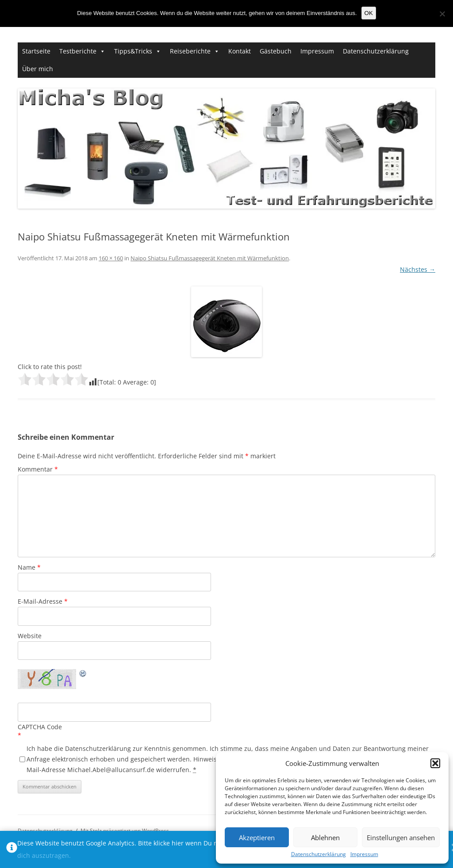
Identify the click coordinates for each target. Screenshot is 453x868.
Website (30, 636)
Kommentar (38, 469)
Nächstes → (418, 269)
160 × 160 (111, 258)
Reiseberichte (190, 51)
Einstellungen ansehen (401, 838)
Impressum (364, 854)
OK (369, 13)
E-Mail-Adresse (43, 601)
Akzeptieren (257, 838)
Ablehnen (325, 838)
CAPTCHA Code (40, 727)
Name (29, 567)
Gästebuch (276, 51)
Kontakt (240, 51)
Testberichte (78, 51)
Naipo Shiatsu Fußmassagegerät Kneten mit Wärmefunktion (210, 258)
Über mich (38, 69)
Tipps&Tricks (133, 51)
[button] (435, 763)
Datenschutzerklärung (319, 854)
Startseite (36, 51)
